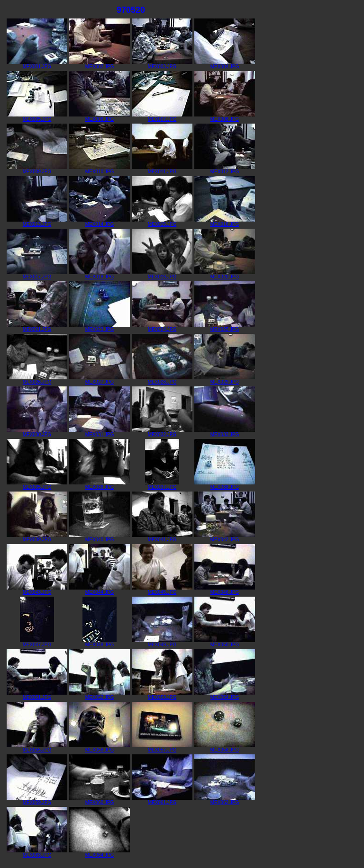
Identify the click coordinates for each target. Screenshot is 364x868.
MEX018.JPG (100, 275)
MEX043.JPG (37, 590)
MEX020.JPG (225, 275)
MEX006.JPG (100, 117)
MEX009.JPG (37, 170)
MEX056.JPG (100, 748)
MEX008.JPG (225, 117)
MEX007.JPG (162, 117)
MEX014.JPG (100, 222)
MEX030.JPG (37, 432)
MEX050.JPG (225, 643)
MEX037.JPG (162, 485)
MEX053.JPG (162, 695)
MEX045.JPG (162, 590)
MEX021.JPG (37, 327)
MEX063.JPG (37, 853)
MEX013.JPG (37, 222)
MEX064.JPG (100, 853)
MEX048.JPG (100, 643)
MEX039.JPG (37, 537)
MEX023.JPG (100, 327)
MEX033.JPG (225, 432)
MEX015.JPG (162, 222)
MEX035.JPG (37, 485)
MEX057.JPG (162, 748)
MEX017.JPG (37, 275)
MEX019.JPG (162, 275)
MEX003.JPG (162, 64)
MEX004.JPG (225, 64)
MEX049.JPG (162, 643)
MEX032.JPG (162, 432)
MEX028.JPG (162, 380)
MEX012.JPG (225, 170)
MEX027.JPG (100, 380)
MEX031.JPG (100, 432)
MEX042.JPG (225, 537)
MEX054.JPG (225, 695)
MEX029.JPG (225, 380)
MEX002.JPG (100, 64)
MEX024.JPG (162, 327)
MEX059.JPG (37, 800)
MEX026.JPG (37, 380)
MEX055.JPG (37, 748)
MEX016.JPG (225, 222)
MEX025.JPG (225, 327)
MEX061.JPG (162, 800)
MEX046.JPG (225, 590)
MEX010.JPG (100, 170)
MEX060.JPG (100, 800)
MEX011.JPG (162, 170)
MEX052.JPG (100, 695)
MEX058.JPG (225, 748)
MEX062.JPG (225, 800)
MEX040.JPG (100, 537)
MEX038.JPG (225, 485)
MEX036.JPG (100, 485)
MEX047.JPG (37, 643)
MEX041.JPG (162, 537)
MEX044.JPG (100, 590)
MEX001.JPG (37, 64)
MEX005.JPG (37, 117)
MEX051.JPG (37, 695)
